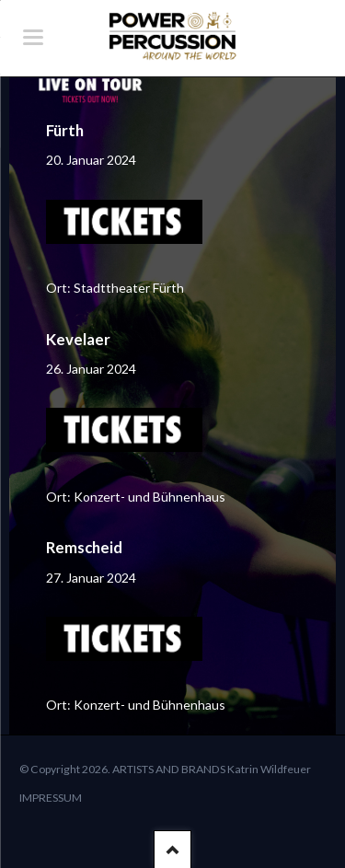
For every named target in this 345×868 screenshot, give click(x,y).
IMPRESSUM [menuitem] (51, 798)
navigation (33, 37)
